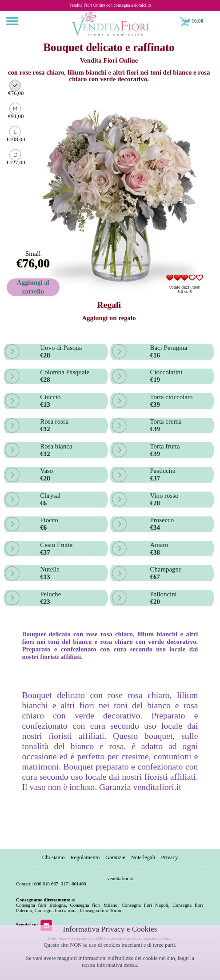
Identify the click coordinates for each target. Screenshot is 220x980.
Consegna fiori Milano (94, 905)
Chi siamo (53, 857)
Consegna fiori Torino (101, 910)
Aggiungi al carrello (33, 287)
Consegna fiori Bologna (41, 905)
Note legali (143, 857)
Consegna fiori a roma (56, 910)
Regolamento (85, 857)
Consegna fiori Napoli (145, 905)
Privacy (169, 857)
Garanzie (115, 857)
